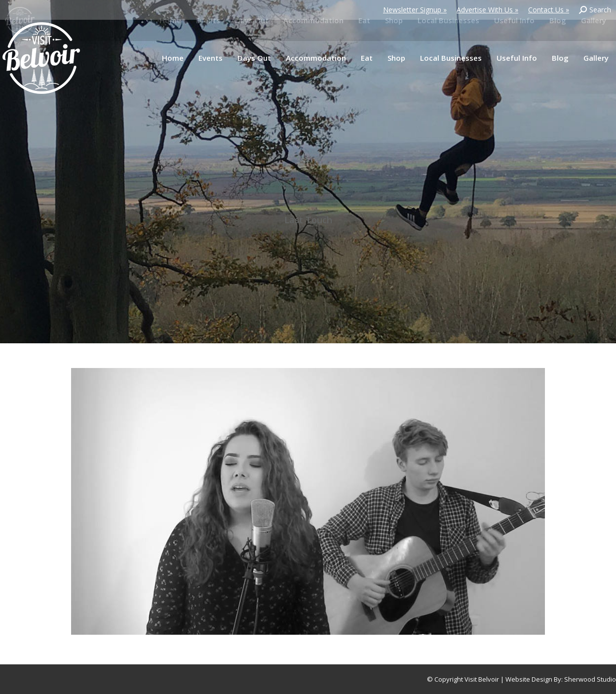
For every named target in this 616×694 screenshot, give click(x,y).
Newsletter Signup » (415, 10)
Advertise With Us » (487, 10)
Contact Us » (549, 10)
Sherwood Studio (590, 679)
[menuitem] (173, 58)
